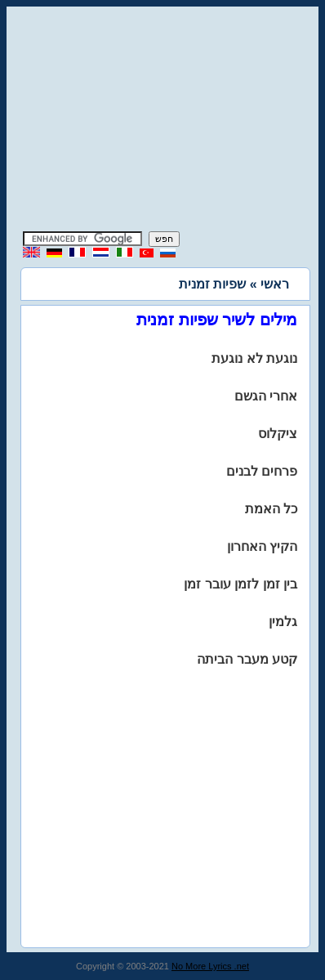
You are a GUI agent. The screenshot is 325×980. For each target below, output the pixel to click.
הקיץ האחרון (262, 546)
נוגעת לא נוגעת (254, 358)
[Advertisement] (162, 121)
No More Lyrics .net (210, 966)
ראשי (275, 284)
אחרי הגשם (266, 396)
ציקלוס (278, 434)
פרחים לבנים (262, 471)
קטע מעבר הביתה (247, 659)
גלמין (283, 622)
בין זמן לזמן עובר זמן (240, 584)
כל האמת (271, 509)
